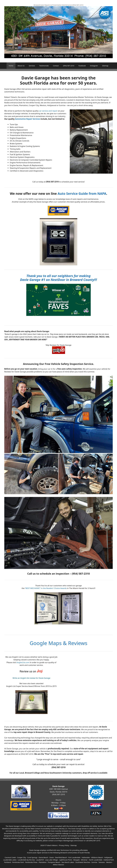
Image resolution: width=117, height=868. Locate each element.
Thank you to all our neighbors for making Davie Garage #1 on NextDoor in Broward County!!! (58, 278)
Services (32, 66)
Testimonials (44, 66)
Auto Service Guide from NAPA (82, 194)
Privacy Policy (64, 845)
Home (11, 66)
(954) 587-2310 (69, 66)
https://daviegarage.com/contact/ (71, 841)
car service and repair (48, 111)
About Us (21, 66)
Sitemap (105, 66)
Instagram (94, 66)
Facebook (82, 66)
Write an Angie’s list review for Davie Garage (31, 678)
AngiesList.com (23, 662)
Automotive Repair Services (28, 119)
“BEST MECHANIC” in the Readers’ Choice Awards (46, 588)
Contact (56, 66)
